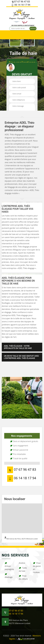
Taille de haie (23, 569)
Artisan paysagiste (9, 566)
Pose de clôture (23, 577)
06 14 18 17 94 (21, 5)
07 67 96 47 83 (21, 2)
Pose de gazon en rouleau (37, 568)
